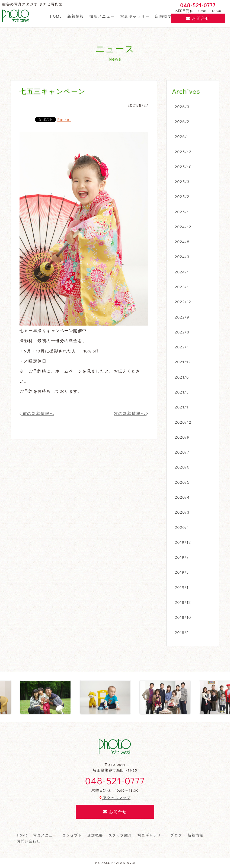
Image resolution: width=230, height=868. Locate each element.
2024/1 (182, 272)
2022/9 (182, 317)
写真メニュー (45, 835)
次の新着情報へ (131, 413)
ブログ (176, 835)
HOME (56, 16)
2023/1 (182, 287)
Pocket (64, 119)
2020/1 (182, 527)
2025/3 (182, 182)
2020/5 (182, 482)
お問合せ (198, 18)
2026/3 (182, 107)
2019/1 (182, 587)
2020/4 (182, 497)
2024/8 (182, 242)
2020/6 (182, 467)
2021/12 (183, 362)
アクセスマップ (115, 798)
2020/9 (182, 437)
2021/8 (182, 377)
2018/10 (183, 617)
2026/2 (182, 121)
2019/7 (182, 557)
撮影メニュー (102, 16)
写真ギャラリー (135, 16)
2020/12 (183, 422)
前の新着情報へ (37, 413)
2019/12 (183, 542)
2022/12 (183, 302)
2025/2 (182, 196)
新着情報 (76, 16)
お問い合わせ (29, 841)
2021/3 (182, 392)
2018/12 (183, 602)
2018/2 (182, 632)
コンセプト (72, 835)
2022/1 (182, 347)
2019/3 (182, 572)
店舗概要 (163, 16)
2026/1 (182, 136)
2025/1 (182, 212)
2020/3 (182, 512)
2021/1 (182, 407)
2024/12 (183, 227)
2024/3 (182, 257)
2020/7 (182, 452)
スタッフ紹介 (120, 835)
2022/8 (182, 332)
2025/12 (183, 152)
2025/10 (183, 167)
